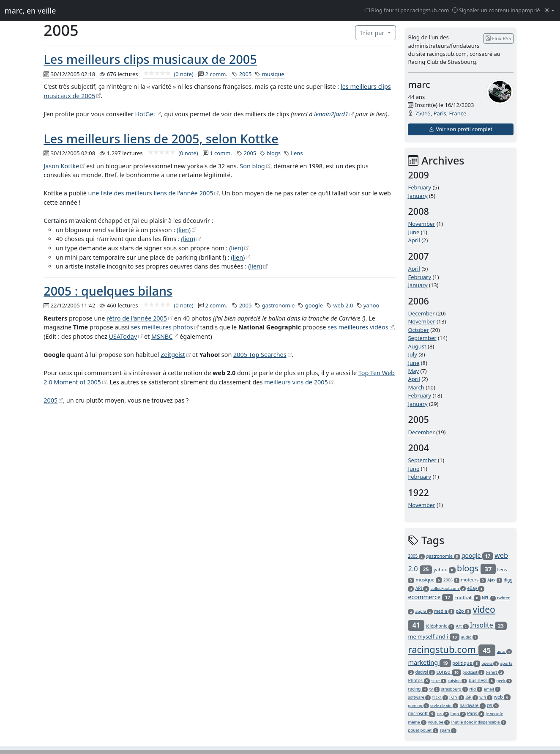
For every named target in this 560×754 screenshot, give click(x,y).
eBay (475, 588)
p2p (464, 611)
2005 (246, 74)
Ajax (495, 580)
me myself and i (434, 636)
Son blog (252, 166)
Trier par (373, 33)
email (492, 689)
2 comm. (216, 74)
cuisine (457, 681)
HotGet (145, 114)
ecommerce (430, 597)
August (417, 346)
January (418, 196)
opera (490, 663)
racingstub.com (452, 649)
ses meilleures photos (162, 327)
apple (424, 611)
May (413, 371)
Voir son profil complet (461, 129)
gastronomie (279, 305)
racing (418, 689)
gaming (418, 706)
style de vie (444, 706)
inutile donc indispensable (479, 722)
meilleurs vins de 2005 (296, 382)
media (444, 611)
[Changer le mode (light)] (549, 11)
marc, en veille (30, 11)
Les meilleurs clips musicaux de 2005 (150, 59)
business (482, 680)
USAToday (123, 336)
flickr (440, 697)
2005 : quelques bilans (108, 291)
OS (493, 706)
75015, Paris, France (441, 113)
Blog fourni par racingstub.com (407, 10)
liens (297, 153)
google (314, 305)
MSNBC (162, 336)
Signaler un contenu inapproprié (496, 10)
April (414, 240)
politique (466, 663)
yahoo (372, 305)
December (421, 313)
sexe (439, 681)
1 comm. (221, 153)
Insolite (488, 625)
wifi (486, 697)
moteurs (474, 580)
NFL (489, 598)
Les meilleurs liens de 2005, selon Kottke (161, 138)
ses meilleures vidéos (358, 327)
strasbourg (455, 689)
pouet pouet (423, 730)
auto (504, 651)
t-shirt (495, 672)
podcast (473, 672)
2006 (451, 580)
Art (462, 626)
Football (467, 597)
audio (470, 637)
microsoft (421, 713)
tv (434, 689)
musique (273, 74)
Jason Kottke (61, 166)
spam (448, 730)
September (422, 338)
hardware (473, 705)
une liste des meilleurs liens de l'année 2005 (151, 193)
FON (457, 697)
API (422, 588)
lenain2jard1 (331, 114)
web (502, 697)
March (416, 387)
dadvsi (425, 672)
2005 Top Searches (260, 355)
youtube (439, 722)
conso (448, 672)
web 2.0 (343, 305)
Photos (419, 680)
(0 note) (168, 74)
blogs (274, 153)
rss (443, 714)
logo (458, 714)
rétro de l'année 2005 (137, 318)
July (412, 354)
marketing (429, 662)
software (419, 697)
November (421, 224)
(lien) (184, 230)
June (414, 232)
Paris (476, 713)
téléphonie (440, 626)
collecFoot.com (448, 588)
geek (504, 681)
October (418, 330)
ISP (472, 697)
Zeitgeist (173, 355)
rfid (476, 689)
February (419, 187)
